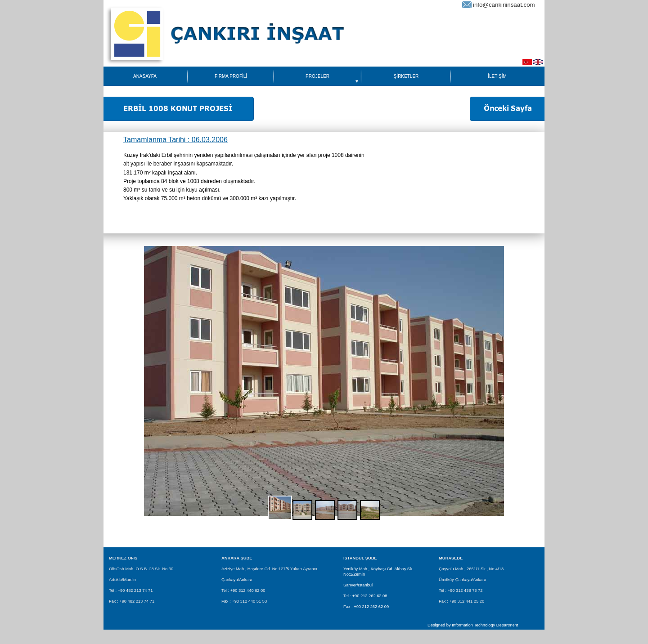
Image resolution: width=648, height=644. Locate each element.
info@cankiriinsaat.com (504, 5)
